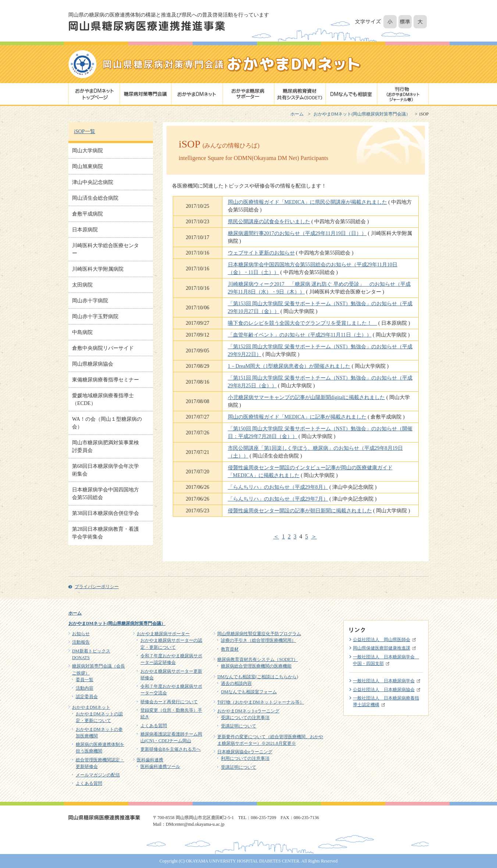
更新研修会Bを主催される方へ (171, 749)
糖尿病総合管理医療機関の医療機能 (256, 666)
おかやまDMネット (91, 707)
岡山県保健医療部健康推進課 (382, 648)
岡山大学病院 (87, 151)
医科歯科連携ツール (160, 766)
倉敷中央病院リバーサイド (103, 348)
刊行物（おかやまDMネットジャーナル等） (261, 702)
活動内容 (85, 688)
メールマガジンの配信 (98, 775)
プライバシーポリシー (97, 587)
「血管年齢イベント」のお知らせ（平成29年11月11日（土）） (300, 335)
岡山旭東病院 (87, 166)
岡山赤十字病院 (90, 301)
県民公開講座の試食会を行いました (269, 222)
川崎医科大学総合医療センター (106, 249)
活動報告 (81, 642)
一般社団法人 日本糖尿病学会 (384, 681)
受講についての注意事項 (245, 718)
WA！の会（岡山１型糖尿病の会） (107, 423)
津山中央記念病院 (93, 182)
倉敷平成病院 (87, 214)
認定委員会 (87, 697)
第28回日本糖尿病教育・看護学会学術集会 (106, 533)
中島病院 (82, 332)
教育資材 (230, 649)
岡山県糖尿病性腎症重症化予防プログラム (259, 634)
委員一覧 (85, 680)
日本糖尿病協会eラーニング (245, 752)
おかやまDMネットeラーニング (248, 711)
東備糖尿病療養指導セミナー (106, 380)
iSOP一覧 (85, 131)
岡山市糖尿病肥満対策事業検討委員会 (106, 447)
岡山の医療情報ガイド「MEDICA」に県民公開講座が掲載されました (308, 202)
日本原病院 (85, 230)
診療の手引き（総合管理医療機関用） (258, 640)
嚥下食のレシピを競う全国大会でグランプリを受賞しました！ (303, 323)
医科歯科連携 (150, 760)
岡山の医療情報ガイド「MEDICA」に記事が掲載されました (297, 417)
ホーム (297, 114)
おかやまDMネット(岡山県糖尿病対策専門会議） (362, 114)
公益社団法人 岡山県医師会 (382, 640)
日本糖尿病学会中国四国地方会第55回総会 (106, 494)
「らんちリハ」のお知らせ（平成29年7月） (278, 499)
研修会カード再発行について (169, 702)
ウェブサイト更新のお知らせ (261, 253)
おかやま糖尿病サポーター (163, 634)
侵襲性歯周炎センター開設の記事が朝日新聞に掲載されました (300, 511)
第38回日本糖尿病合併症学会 (106, 513)
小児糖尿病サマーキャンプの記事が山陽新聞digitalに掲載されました (307, 397)
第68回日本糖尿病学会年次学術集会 (106, 470)
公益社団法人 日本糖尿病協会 (384, 690)
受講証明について (239, 726)
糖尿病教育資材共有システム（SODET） (258, 659)
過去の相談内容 (236, 683)
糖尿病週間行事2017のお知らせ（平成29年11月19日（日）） (297, 233)
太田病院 (82, 285)
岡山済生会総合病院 (95, 198)
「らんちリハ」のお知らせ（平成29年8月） (278, 487)
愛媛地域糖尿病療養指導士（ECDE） (103, 399)
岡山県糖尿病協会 (93, 364)
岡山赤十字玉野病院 (95, 316)
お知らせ (81, 634)
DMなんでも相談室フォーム (249, 692)
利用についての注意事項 (245, 758)
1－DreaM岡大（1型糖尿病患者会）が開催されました (289, 366)
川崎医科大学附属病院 (98, 269)
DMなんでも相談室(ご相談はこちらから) (258, 677)
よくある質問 (89, 783)
